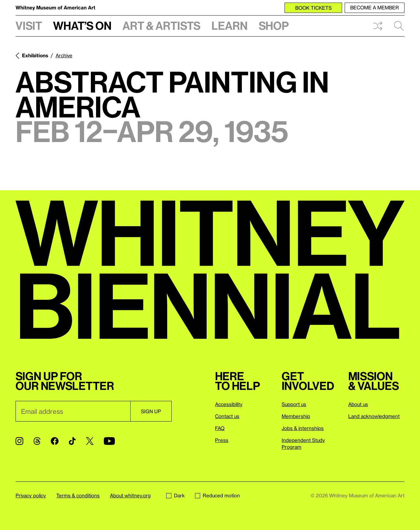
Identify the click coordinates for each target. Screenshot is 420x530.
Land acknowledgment (374, 416)
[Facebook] (55, 441)
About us (358, 404)
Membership (296, 416)
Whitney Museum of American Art (55, 7)
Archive (64, 55)
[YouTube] (109, 441)
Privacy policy (31, 495)
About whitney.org (130, 495)
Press (222, 440)
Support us (294, 404)
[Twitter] (90, 441)
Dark (175, 495)
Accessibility (229, 404)
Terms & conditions (78, 495)
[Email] (73, 411)
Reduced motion (217, 495)
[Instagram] (19, 441)
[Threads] (37, 441)
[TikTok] (72, 441)
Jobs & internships (303, 428)
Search (399, 26)
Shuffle (378, 26)
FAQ (220, 428)
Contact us (227, 416)
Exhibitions (35, 55)
